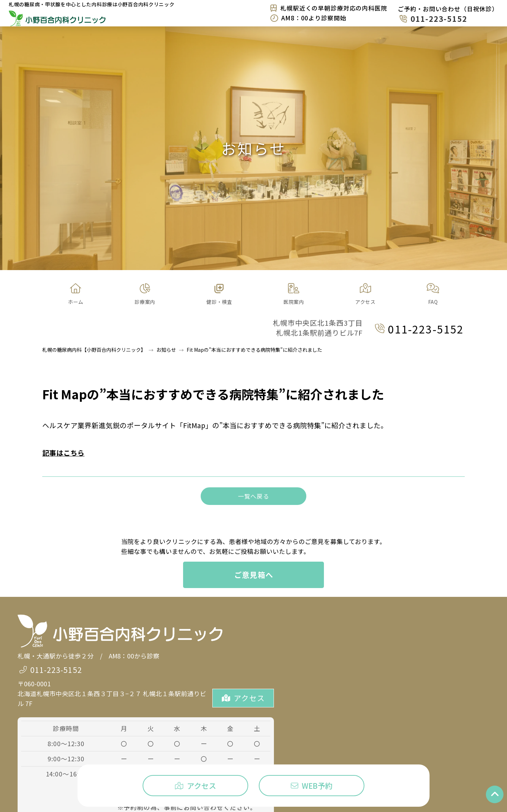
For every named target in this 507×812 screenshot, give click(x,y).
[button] (145, 294)
